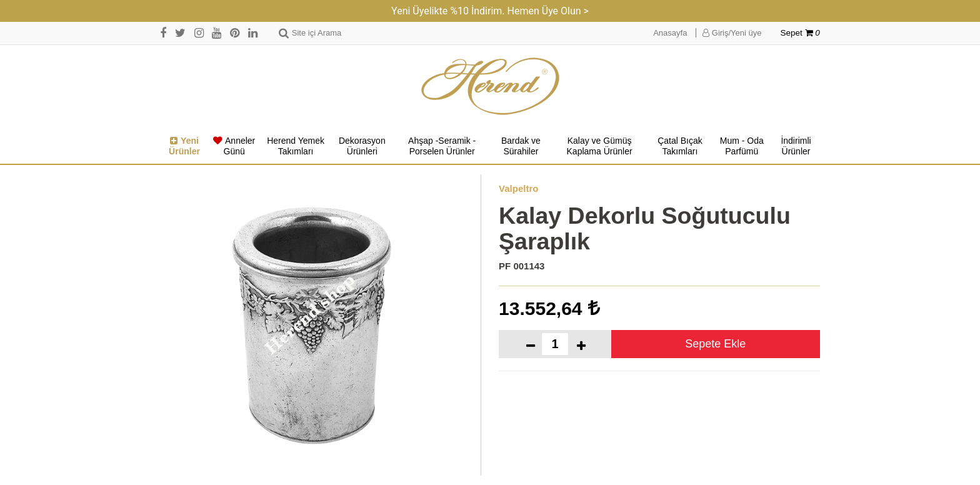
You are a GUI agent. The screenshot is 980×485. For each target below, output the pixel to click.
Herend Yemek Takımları (296, 146)
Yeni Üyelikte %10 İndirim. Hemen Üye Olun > (490, 11)
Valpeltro (518, 188)
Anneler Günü (234, 146)
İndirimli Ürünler (796, 146)
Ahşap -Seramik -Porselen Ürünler (442, 146)
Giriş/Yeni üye (732, 33)
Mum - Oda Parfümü (742, 146)
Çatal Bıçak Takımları (680, 146)
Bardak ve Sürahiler (521, 146)
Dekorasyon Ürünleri (362, 146)
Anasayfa (670, 33)
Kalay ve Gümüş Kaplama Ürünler (600, 146)
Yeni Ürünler (184, 146)
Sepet (800, 33)
